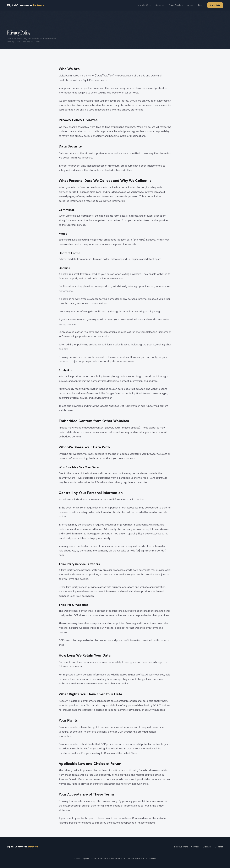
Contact (219, 847)
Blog (201, 5)
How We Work (144, 5)
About (190, 5)
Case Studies (176, 5)
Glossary (207, 847)
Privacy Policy (115, 858)
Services (160, 5)
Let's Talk (215, 5)
